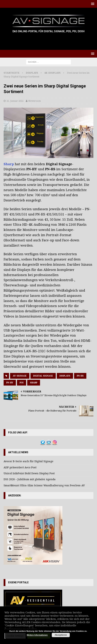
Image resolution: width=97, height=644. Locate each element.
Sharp (9, 164)
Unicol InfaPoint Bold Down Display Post (29, 473)
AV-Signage (20, 376)
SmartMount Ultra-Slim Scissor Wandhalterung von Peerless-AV (44, 485)
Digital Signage (43, 376)
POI (22, 383)
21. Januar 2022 (15, 101)
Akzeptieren (61, 635)
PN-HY (10, 383)
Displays (32, 73)
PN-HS (80, 376)
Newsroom (35, 101)
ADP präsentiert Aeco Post (20, 467)
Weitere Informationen (37, 635)
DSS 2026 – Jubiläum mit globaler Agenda (30, 479)
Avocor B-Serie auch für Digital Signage (28, 461)
